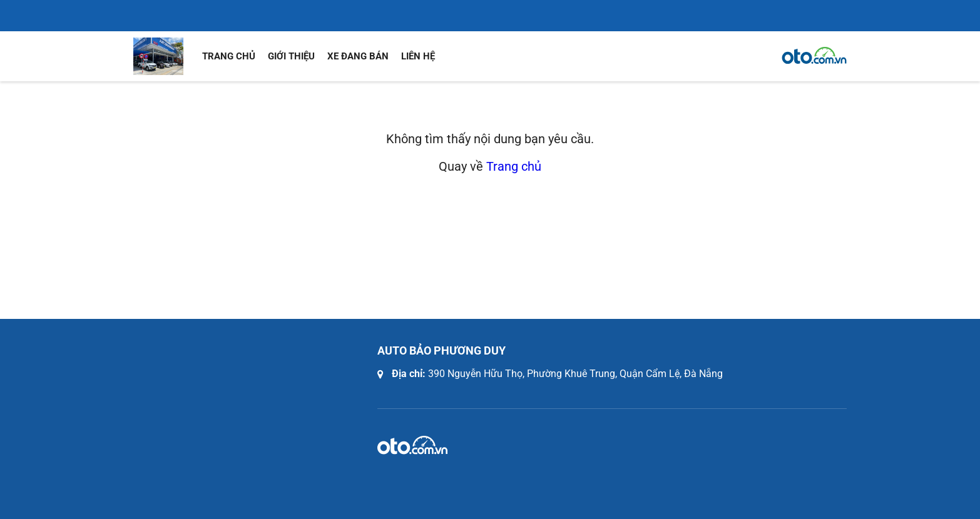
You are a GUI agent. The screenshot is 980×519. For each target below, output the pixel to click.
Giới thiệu (291, 56)
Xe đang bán (358, 56)
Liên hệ (418, 56)
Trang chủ (229, 56)
